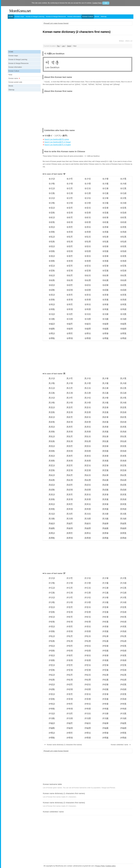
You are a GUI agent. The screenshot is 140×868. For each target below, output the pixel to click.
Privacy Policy (100, 866)
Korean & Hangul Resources (56, 17)
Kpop (10, 75)
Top (58, 46)
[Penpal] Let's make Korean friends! (56, 23)
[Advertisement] (116, 109)
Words (97, 17)
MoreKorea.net (20, 11)
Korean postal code (15, 82)
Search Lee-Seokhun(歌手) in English (58, 145)
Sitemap (104, 17)
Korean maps (19, 17)
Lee (63, 46)
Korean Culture (88, 17)
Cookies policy (111, 866)
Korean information (74, 17)
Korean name (13, 78)
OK (106, 3)
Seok (69, 46)
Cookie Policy (97, 3)
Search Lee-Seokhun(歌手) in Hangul (58, 142)
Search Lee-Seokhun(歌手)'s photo (57, 139)
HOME (11, 17)
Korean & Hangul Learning (35, 17)
